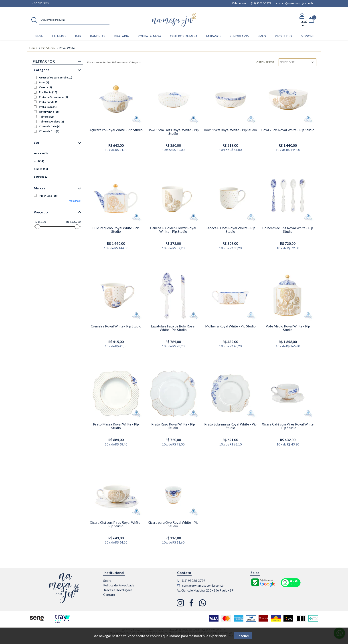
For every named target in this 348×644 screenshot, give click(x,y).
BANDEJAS (98, 36)
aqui (304, 21)
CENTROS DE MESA (184, 36)
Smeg (262, 36)
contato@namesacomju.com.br (295, 3)
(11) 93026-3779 (261, 3)
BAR (78, 36)
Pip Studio (283, 36)
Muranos (214, 36)
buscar (34, 20)
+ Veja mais (74, 201)
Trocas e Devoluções (118, 590)
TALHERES (59, 36)
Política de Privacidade (119, 585)
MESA (39, 36)
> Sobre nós (40, 3)
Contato (109, 595)
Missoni (307, 36)
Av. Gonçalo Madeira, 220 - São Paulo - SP (205, 590)
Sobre (107, 581)
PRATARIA (121, 36)
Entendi (243, 636)
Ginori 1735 (240, 36)
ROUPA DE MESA (149, 36)
